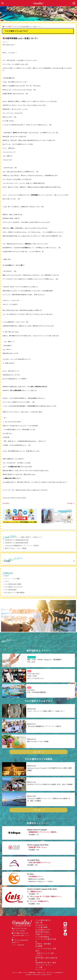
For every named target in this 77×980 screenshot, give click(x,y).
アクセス (39, 955)
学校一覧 (39, 923)
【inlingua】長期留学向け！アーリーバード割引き (22, 546)
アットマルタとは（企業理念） (46, 950)
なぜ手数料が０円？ (43, 930)
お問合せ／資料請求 (43, 944)
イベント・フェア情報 (12, 579)
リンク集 (39, 967)
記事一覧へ (38, 752)
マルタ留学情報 (41, 927)
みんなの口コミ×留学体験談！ (15, 592)
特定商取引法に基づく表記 (46, 962)
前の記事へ (6, 503)
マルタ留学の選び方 (43, 920)
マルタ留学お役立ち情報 (13, 584)
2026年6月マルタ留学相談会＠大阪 (17, 540)
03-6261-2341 (19, 928)
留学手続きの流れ (42, 932)
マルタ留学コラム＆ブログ (14, 587)
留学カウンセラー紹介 (46, 953)
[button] (4, 616)
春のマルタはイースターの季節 (16, 548)
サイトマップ (41, 970)
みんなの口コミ (41, 925)
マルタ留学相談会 (11, 590)
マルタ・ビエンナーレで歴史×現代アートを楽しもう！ (24, 537)
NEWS (7, 576)
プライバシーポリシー (44, 965)
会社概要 (39, 946)
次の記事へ (71, 503)
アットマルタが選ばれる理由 (46, 940)
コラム (7, 581)
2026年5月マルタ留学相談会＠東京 (17, 543)
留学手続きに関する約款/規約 (46, 959)
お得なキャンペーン (43, 934)
